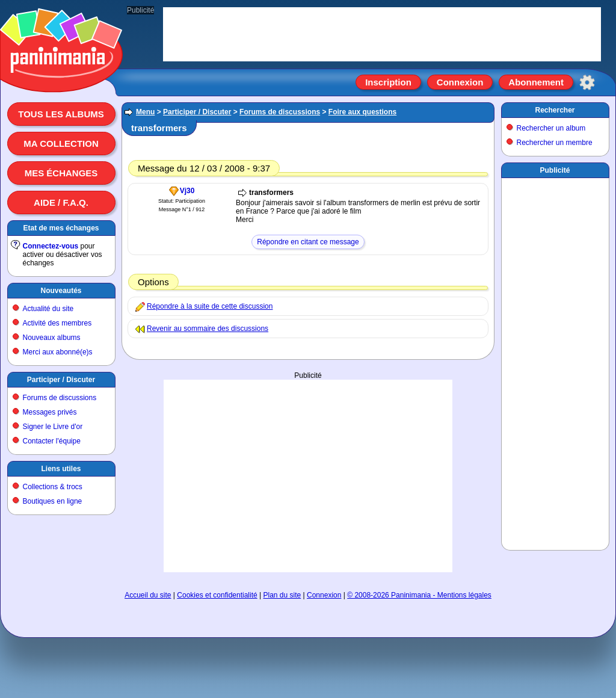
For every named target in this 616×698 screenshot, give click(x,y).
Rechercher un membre (555, 143)
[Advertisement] (555, 362)
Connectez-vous (51, 246)
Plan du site (282, 595)
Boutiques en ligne (53, 501)
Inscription (388, 82)
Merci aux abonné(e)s (58, 352)
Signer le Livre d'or (53, 427)
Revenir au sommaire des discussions (208, 329)
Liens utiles (61, 469)
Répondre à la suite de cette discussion (210, 306)
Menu (145, 112)
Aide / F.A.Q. (61, 202)
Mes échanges (61, 173)
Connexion (460, 82)
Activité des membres (57, 323)
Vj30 (187, 191)
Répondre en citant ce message (308, 242)
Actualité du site (48, 309)
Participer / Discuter (61, 380)
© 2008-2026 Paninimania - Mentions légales (419, 595)
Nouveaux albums (52, 338)
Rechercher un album (551, 128)
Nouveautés (61, 291)
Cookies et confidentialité (217, 595)
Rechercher (555, 110)
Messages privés (50, 412)
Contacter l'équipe (52, 441)
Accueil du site (148, 595)
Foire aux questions (362, 112)
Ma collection (61, 144)
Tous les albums (61, 114)
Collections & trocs (53, 487)
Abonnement (536, 82)
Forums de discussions (60, 398)
